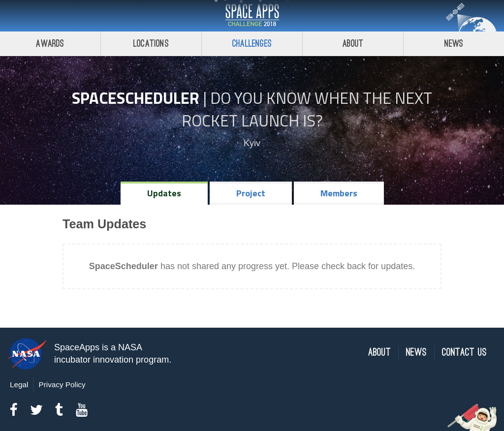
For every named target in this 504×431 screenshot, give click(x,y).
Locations (151, 44)
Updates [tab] (164, 193)
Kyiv (252, 143)
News (454, 44)
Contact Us (464, 353)
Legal (19, 385)
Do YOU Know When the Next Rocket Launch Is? (307, 109)
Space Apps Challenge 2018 (252, 16)
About (353, 44)
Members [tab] (339, 193)
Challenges (252, 44)
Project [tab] (251, 193)
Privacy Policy (62, 385)
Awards (50, 44)
